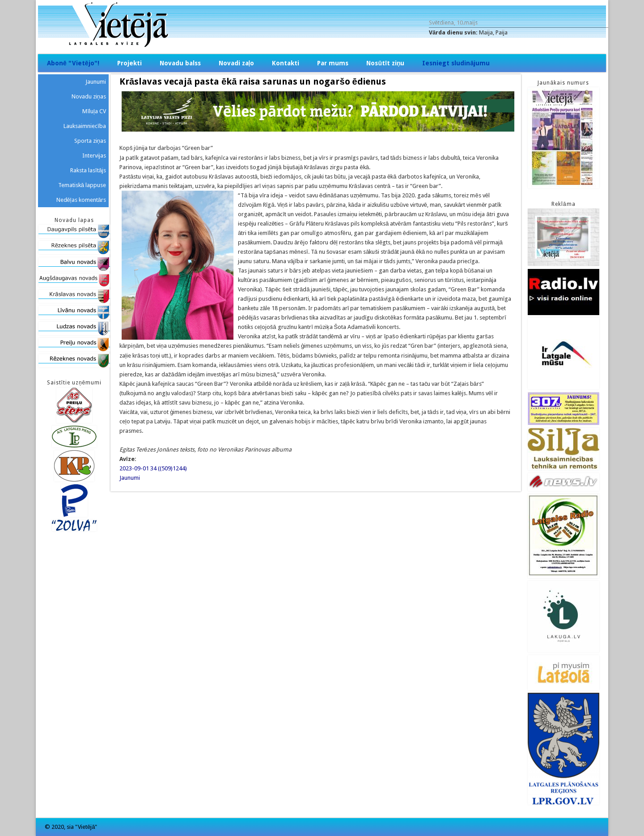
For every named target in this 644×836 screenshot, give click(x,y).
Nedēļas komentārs (81, 200)
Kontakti (286, 63)
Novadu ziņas (89, 96)
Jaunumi (130, 478)
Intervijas (94, 156)
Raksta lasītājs (88, 170)
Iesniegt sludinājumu (456, 63)
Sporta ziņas (90, 141)
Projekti (129, 63)
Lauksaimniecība (85, 126)
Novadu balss (180, 63)
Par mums (333, 63)
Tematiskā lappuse (82, 185)
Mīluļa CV (94, 111)
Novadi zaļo (237, 63)
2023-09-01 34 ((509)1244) (153, 468)
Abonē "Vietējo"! (73, 63)
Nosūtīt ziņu (385, 63)
